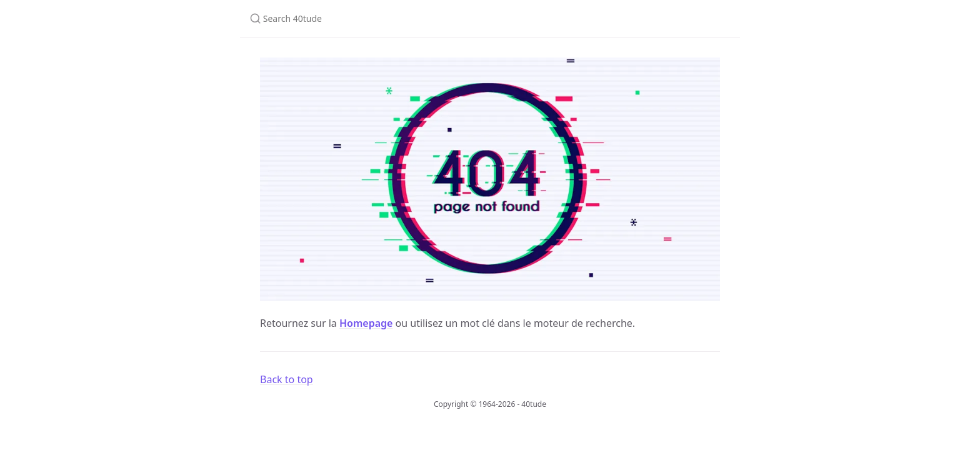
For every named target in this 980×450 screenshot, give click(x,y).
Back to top (287, 379)
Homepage (366, 323)
